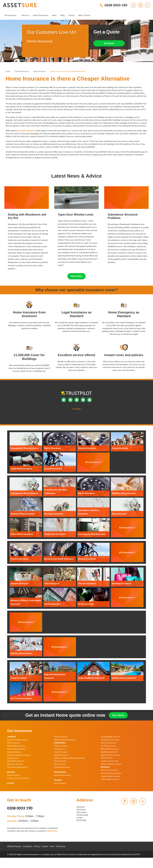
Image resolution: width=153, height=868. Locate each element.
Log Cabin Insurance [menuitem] (108, 746)
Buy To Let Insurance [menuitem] (109, 743)
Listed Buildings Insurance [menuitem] (111, 737)
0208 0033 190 (20, 808)
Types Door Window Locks (76, 215)
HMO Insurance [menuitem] (107, 758)
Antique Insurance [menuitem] (61, 746)
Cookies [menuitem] (45, 846)
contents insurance (27, 131)
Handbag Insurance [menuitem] (61, 755)
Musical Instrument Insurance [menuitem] (65, 740)
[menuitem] (11, 15)
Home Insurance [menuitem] (60, 783)
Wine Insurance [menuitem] (60, 764)
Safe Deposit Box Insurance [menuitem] (17, 767)
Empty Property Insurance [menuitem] (111, 755)
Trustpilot (31, 51)
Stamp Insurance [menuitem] (60, 761)
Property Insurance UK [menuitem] (109, 761)
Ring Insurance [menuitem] (13, 758)
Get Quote (109, 43)
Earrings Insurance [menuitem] (14, 752)
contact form (52, 831)
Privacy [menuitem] (37, 846)
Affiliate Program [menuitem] (14, 846)
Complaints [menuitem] (28, 846)
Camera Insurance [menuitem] (61, 737)
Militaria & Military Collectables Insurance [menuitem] (70, 758)
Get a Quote (118, 715)
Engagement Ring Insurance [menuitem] (18, 740)
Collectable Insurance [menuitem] (62, 767)
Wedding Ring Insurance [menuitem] (16, 746)
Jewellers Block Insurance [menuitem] (110, 776)
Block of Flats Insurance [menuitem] (110, 749)
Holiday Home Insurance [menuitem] (110, 740)
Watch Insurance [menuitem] (13, 743)
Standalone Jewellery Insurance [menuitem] (19, 755)
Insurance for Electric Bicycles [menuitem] (18, 778)
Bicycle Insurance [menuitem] (14, 775)
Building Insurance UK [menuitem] (109, 752)
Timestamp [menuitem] (61, 846)
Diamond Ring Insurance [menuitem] (16, 749)
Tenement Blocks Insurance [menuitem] (111, 764)
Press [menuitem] (52, 846)
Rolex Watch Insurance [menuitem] (16, 761)
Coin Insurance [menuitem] (60, 749)
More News (76, 276)
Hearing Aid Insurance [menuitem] (62, 775)
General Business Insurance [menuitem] (111, 773)
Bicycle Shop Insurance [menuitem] (109, 770)
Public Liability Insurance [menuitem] (110, 779)
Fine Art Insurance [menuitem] (61, 752)
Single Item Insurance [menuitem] (15, 764)
